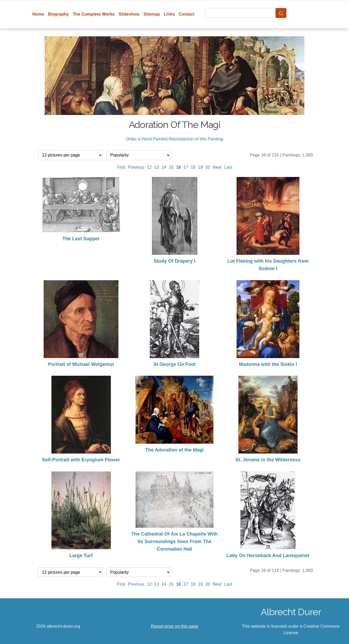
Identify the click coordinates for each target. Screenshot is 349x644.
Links (169, 14)
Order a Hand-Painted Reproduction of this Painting (174, 139)
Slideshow (129, 14)
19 (200, 167)
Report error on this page (174, 626)
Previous (136, 167)
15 (171, 167)
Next (217, 167)
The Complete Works (94, 14)
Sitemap (152, 14)
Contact (187, 14)
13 (157, 167)
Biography (59, 14)
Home (38, 14)
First (121, 167)
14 (164, 167)
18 (193, 167)
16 (178, 167)
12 (149, 167)
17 (186, 167)
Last (228, 167)
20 (208, 167)
